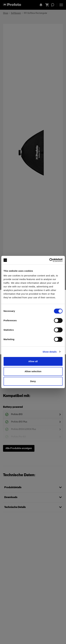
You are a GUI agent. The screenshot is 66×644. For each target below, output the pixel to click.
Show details (50, 352)
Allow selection (33, 371)
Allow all (33, 361)
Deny (33, 381)
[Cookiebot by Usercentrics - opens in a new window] (49, 260)
